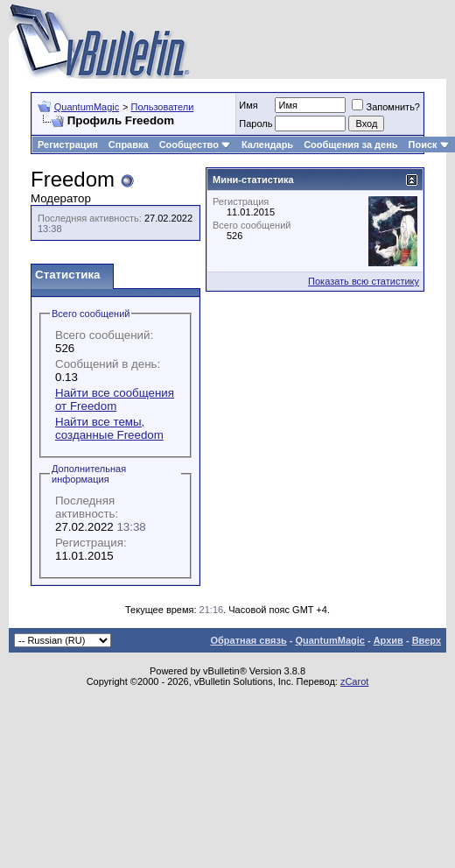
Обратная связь (248, 640)
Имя (248, 105)
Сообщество (195, 145)
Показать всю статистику (364, 281)
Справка (129, 145)
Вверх (427, 640)
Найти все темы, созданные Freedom (109, 428)
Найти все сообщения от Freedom (115, 399)
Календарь (267, 145)
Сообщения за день (350, 145)
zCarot (354, 681)
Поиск (429, 145)
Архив (388, 640)
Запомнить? (386, 107)
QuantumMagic (87, 107)
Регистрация (68, 145)
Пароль (255, 123)
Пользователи (162, 107)
